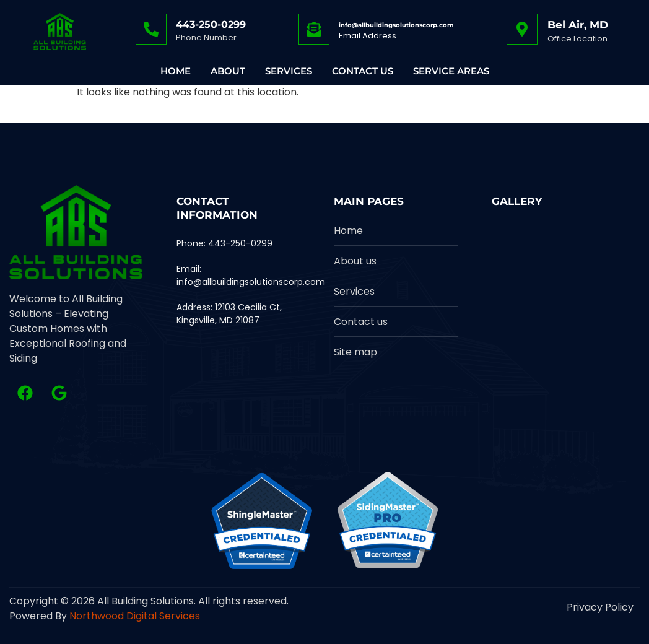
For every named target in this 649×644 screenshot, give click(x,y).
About (228, 71)
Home (176, 71)
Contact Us (363, 71)
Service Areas (451, 71)
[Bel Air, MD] (522, 29)
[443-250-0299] (151, 29)
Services (289, 71)
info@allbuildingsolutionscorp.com (396, 25)
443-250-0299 (211, 24)
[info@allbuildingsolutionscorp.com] (314, 29)
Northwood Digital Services (135, 616)
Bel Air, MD (578, 25)
